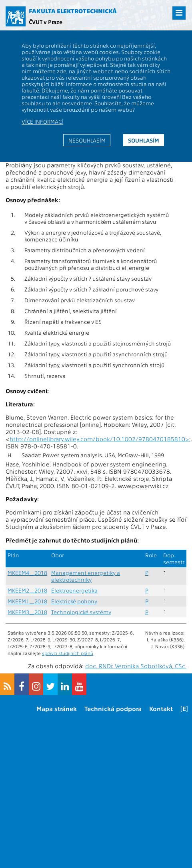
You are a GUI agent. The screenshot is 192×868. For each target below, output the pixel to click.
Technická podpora (113, 708)
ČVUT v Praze (46, 22)
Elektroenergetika (74, 590)
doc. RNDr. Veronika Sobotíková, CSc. (136, 666)
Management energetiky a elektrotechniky (86, 576)
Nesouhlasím (87, 140)
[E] (184, 708)
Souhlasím (144, 140)
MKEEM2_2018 (27, 590)
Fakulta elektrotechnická (73, 11)
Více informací (42, 121)
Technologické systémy (81, 612)
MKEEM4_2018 (27, 573)
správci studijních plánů (68, 653)
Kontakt (161, 708)
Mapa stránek (57, 708)
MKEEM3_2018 (27, 612)
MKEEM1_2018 (27, 601)
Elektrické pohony (74, 601)
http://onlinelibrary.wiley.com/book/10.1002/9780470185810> (99, 439)
